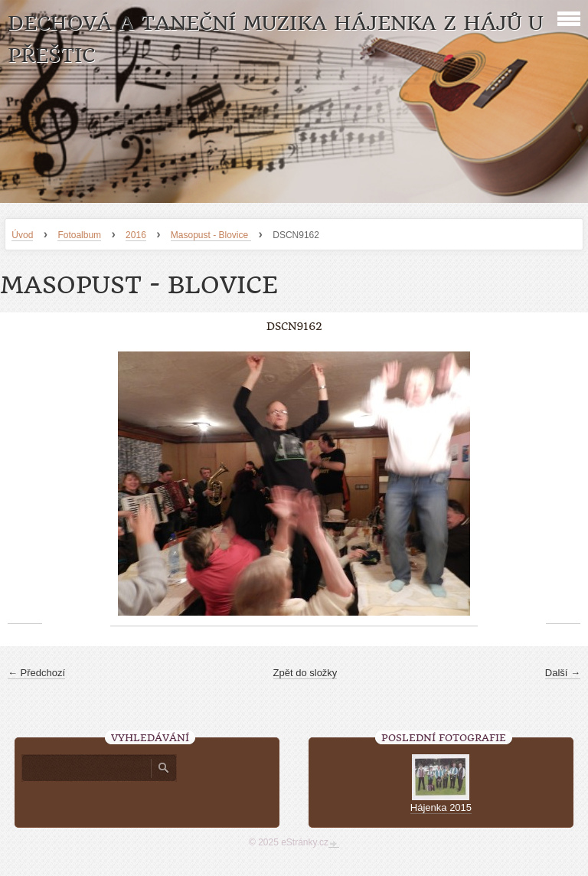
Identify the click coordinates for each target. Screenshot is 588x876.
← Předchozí (36, 673)
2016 (136, 235)
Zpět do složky (305, 673)
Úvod (22, 235)
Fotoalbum (79, 235)
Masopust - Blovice (211, 235)
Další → (563, 673)
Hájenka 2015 (441, 807)
